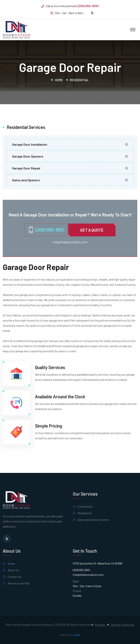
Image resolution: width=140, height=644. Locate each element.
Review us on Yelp (19, 583)
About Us (13, 570)
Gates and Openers (26, 180)
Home (59, 80)
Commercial (85, 506)
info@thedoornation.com (70, 242)
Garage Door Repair (26, 168)
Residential (79, 80)
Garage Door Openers (28, 156)
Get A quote (92, 230)
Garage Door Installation (30, 144)
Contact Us (14, 577)
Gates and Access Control (93, 520)
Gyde (77, 635)
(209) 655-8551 (88, 6)
